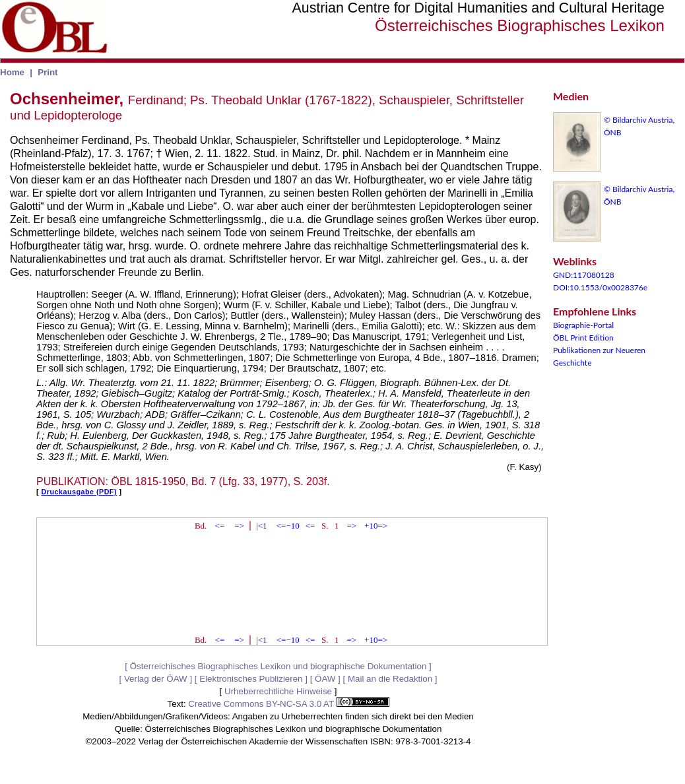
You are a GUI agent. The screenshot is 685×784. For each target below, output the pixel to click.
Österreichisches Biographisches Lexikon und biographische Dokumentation (278, 666)
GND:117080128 (584, 275)
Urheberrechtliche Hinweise (278, 691)
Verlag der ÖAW (156, 679)
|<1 (261, 526)
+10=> (376, 526)
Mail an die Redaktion (390, 679)
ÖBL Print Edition (583, 338)
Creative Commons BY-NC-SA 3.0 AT (288, 704)
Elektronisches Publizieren (251, 679)
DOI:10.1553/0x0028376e (600, 287)
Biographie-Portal (583, 325)
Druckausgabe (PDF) (79, 492)
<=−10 (288, 526)
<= (220, 526)
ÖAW (325, 679)
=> (239, 526)
